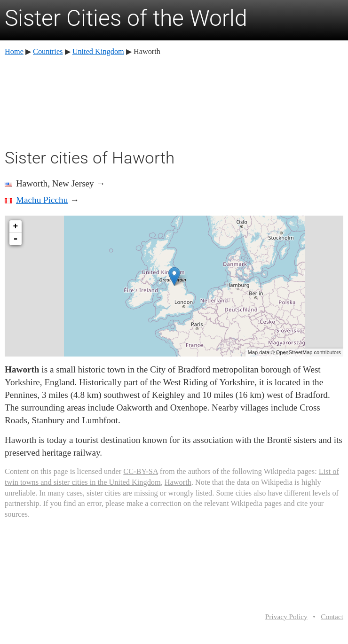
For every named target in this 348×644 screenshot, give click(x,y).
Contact (332, 617)
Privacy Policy (286, 617)
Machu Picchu (42, 200)
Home (14, 51)
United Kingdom (98, 51)
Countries (48, 51)
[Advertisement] (174, 101)
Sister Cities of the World (126, 18)
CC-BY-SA (140, 471)
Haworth (178, 482)
